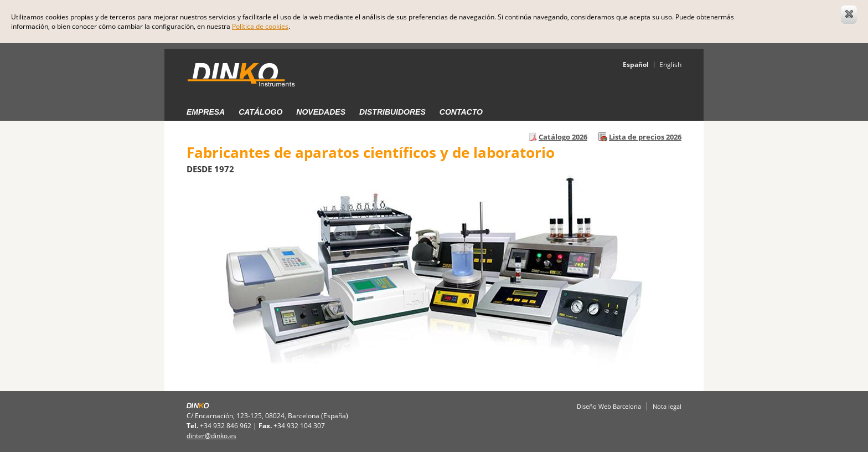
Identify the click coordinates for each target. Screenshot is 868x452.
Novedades (321, 112)
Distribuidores (392, 112)
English (670, 65)
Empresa (206, 112)
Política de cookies (260, 26)
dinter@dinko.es (211, 436)
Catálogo (260, 112)
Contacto (461, 112)
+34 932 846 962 (226, 426)
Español (636, 65)
